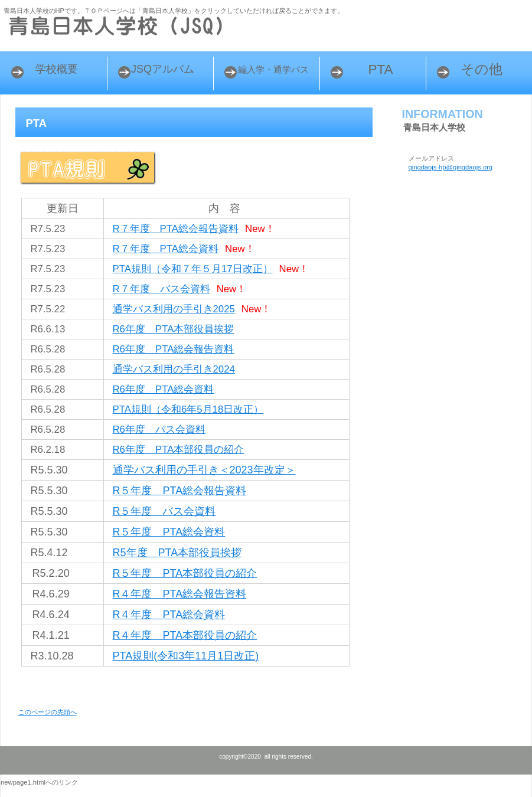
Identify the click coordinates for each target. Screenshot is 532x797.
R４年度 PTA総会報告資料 (180, 594)
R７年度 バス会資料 (161, 289)
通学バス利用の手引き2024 (174, 369)
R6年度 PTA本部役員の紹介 (179, 450)
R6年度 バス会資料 (159, 429)
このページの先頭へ (48, 712)
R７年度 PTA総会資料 (166, 249)
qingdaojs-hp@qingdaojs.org (451, 167)
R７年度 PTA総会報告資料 (176, 229)
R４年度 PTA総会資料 (169, 615)
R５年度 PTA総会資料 (169, 532)
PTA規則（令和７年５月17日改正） (193, 269)
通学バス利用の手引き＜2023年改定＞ (204, 470)
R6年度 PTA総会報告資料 (174, 349)
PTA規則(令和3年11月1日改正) (186, 656)
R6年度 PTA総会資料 (164, 389)
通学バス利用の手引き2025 (174, 309)
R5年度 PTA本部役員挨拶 (177, 553)
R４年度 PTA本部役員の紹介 (185, 635)
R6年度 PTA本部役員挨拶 (174, 329)
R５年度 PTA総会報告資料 (180, 491)
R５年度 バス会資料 (164, 511)
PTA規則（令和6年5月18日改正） (188, 409)
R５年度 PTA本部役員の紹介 (185, 573)
